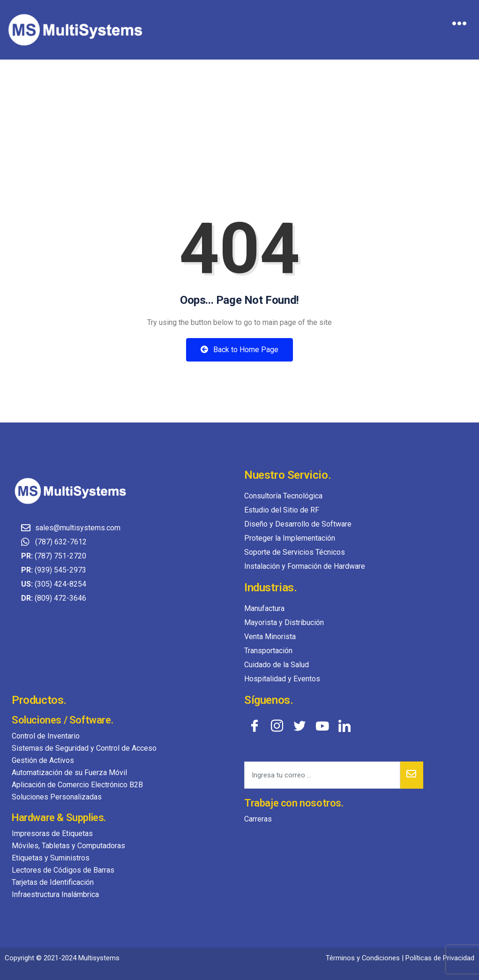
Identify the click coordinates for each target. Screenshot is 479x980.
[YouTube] (322, 725)
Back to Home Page (239, 350)
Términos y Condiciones (363, 958)
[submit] (412, 775)
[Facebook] (254, 725)
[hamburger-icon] (459, 25)
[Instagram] (277, 725)
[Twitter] (299, 725)
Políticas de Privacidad (440, 958)
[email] (322, 775)
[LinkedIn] (344, 725)
